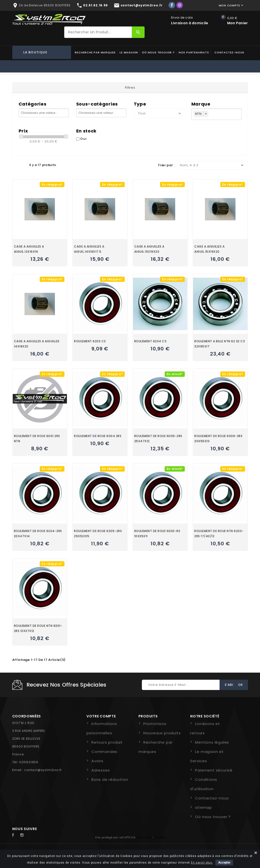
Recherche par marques (95, 52)
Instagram (23, 835)
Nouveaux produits (162, 733)
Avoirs (97, 761)
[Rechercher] (98, 32)
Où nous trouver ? (158, 52)
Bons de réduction (110, 779)
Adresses (101, 770)
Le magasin (129, 52)
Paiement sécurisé (214, 770)
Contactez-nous (229, 52)
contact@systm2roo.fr (43, 770)
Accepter (224, 863)
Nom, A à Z (213, 165)
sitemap (204, 807)
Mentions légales (212, 742)
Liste (23, 165)
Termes (160, 838)
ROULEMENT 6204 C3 (150, 341)
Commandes (104, 752)
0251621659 (29, 762)
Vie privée (144, 838)
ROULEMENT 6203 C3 (90, 341)
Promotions (155, 724)
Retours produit (107, 742)
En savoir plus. (202, 863)
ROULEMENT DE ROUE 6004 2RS (98, 436)
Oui (83, 139)
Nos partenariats (194, 52)
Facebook (16, 835)
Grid (15, 165)
